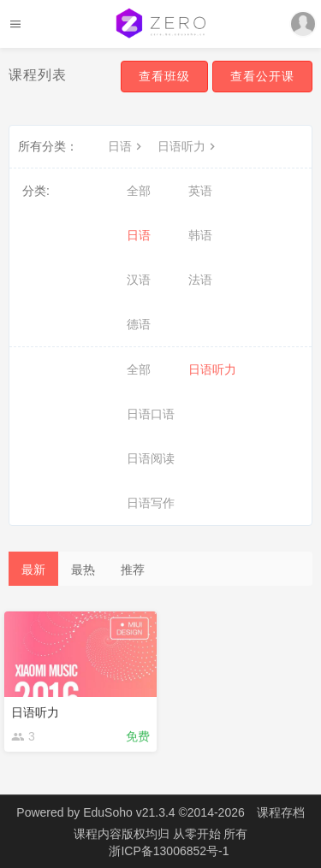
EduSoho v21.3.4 (129, 812)
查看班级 (164, 76)
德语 (139, 324)
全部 (139, 191)
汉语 (139, 280)
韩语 (200, 235)
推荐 (133, 570)
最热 (83, 570)
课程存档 (281, 812)
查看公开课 (262, 76)
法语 (200, 280)
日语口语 (151, 414)
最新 (33, 570)
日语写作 (151, 503)
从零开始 (199, 834)
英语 (200, 191)
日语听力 (188, 146)
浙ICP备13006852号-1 (169, 851)
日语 (127, 146)
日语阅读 (151, 458)
